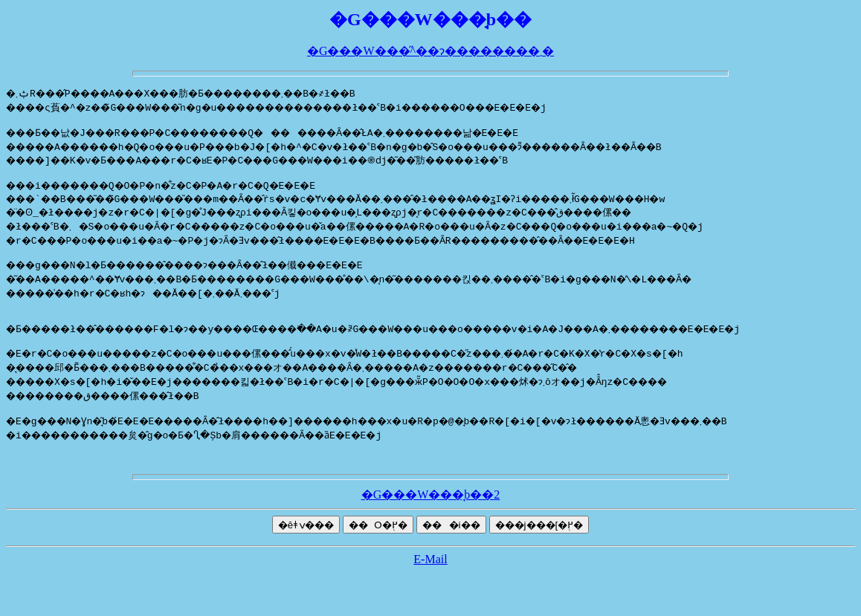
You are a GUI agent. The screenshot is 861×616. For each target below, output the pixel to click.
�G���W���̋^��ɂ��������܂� (430, 51)
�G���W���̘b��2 (431, 515)
